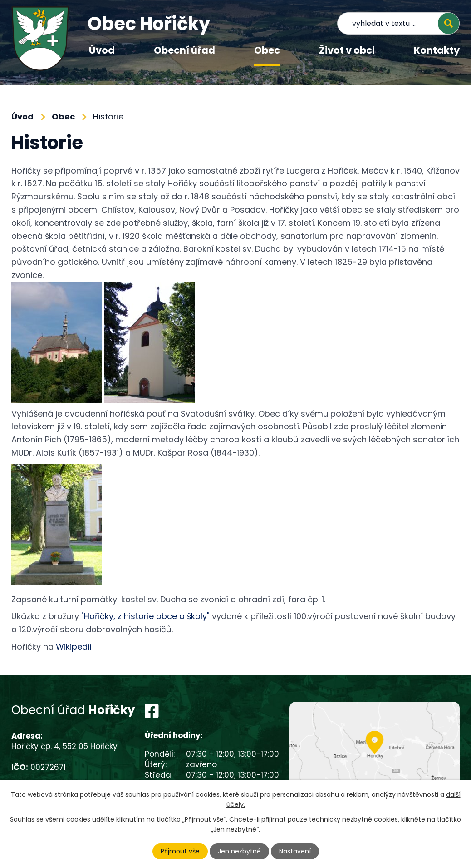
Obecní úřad (184, 50)
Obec (267, 50)
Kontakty (437, 50)
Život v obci (347, 50)
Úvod (102, 50)
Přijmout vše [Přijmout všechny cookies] (180, 851)
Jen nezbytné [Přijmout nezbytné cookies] (239, 851)
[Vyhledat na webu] (398, 23)
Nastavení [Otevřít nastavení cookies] (295, 851)
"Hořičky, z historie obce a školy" (145, 616)
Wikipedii (74, 647)
